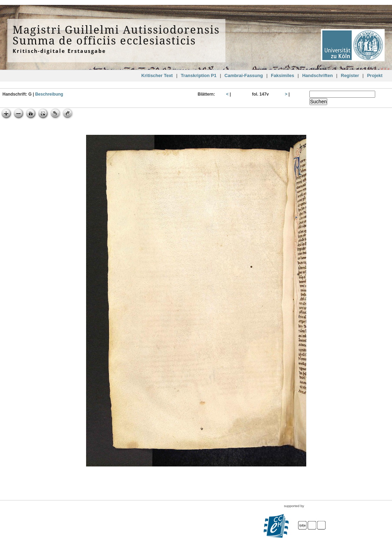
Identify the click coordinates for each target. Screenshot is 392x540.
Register (350, 75)
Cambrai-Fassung (244, 75)
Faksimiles (283, 75)
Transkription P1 (199, 75)
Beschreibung (49, 94)
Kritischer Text (157, 75)
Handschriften (317, 75)
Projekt (375, 75)
